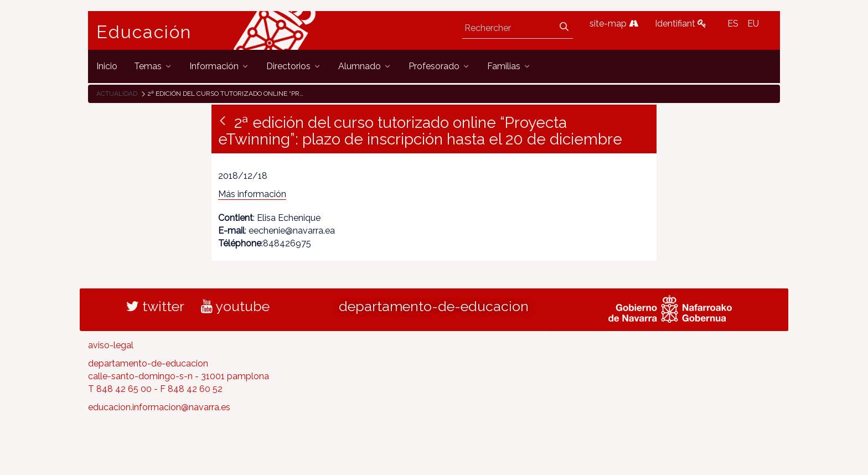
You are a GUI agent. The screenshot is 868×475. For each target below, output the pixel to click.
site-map (614, 24)
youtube (235, 306)
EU (753, 24)
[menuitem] (107, 66)
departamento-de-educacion (434, 306)
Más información (252, 194)
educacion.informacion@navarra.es (159, 407)
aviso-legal (111, 345)
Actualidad (117, 94)
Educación (144, 32)
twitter (155, 306)
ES (733, 24)
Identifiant (681, 24)
